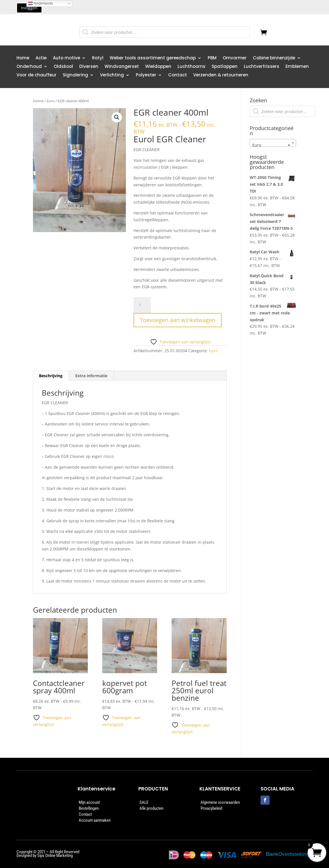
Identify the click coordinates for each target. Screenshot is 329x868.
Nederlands (41, 3)
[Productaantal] (142, 305)
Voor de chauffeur (37, 75)
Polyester (146, 75)
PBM (212, 58)
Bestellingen (89, 808)
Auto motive (66, 58)
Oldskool (63, 67)
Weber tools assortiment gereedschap (153, 58)
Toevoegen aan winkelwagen (178, 320)
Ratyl (98, 58)
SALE (144, 802)
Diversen (89, 67)
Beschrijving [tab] (51, 376)
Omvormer (235, 58)
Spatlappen (225, 67)
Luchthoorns (191, 67)
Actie (41, 58)
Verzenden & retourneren (221, 75)
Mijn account (89, 802)
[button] (117, 117)
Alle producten (151, 808)
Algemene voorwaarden (220, 802)
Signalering (75, 75)
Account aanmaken (95, 820)
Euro (51, 101)
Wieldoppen (158, 67)
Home (23, 58)
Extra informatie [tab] (91, 376)
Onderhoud (29, 67)
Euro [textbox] (271, 145)
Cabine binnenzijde (274, 58)
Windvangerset (122, 67)
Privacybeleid (211, 808)
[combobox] (273, 143)
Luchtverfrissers (262, 67)
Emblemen (297, 67)
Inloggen (29, 8)
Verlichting (112, 75)
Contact (178, 75)
